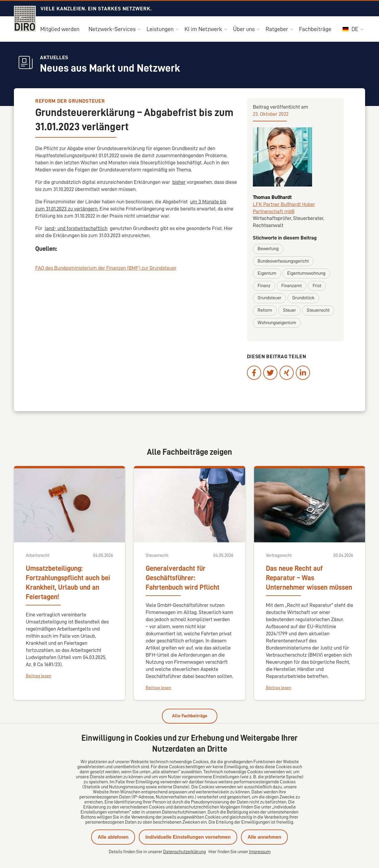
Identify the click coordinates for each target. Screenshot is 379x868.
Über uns (244, 29)
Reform (265, 310)
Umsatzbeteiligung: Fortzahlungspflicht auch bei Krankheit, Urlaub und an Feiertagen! (68, 583)
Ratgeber (277, 29)
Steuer (289, 310)
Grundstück (303, 298)
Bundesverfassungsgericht (283, 261)
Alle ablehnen (113, 837)
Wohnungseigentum (277, 323)
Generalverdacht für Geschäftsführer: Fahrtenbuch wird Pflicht (183, 578)
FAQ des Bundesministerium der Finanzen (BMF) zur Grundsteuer (106, 268)
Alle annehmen (264, 837)
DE (350, 29)
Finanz (264, 286)
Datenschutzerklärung (184, 852)
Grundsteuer (269, 298)
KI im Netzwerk (203, 29)
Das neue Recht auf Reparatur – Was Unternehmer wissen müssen (309, 578)
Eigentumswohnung (306, 273)
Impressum (260, 852)
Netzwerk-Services (112, 29)
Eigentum (267, 273)
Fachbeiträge (315, 29)
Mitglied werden (60, 29)
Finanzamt (292, 286)
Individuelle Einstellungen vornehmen (188, 837)
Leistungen (160, 29)
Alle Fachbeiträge (190, 716)
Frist (317, 286)
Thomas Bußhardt (272, 197)
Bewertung (268, 249)
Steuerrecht (318, 310)
